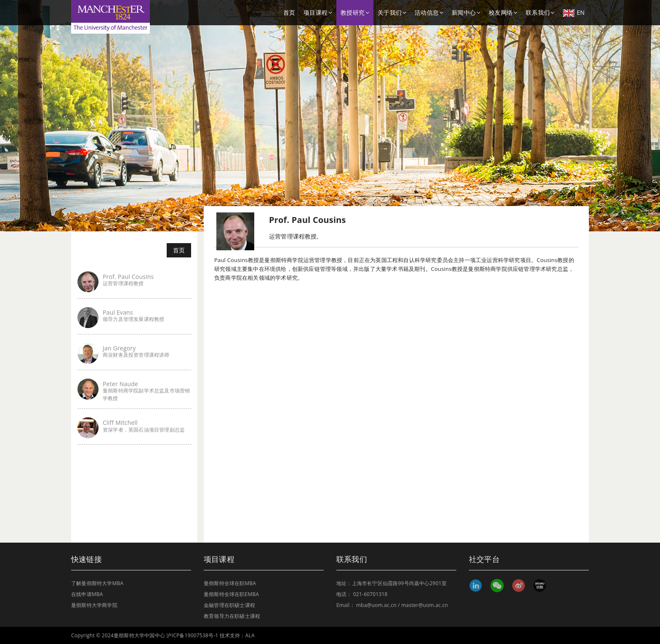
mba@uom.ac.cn (376, 605)
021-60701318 (370, 594)
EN (574, 13)
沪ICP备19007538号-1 (192, 635)
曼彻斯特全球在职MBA (230, 583)
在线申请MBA (87, 594)
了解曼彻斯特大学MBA (97, 583)
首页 (289, 12)
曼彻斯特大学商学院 (94, 605)
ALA (250, 635)
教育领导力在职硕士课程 (232, 616)
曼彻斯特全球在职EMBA (231, 594)
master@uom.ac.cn (424, 605)
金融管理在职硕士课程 (229, 605)
